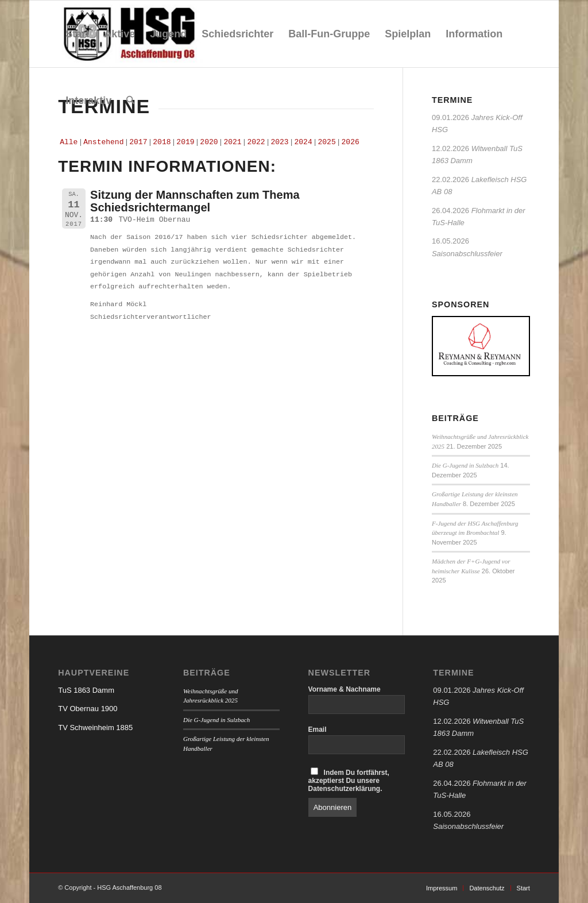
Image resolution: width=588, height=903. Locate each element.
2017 (138, 142)
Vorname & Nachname (345, 689)
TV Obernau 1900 (88, 709)
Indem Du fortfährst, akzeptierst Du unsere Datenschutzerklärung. (349, 780)
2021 (232, 142)
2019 (185, 142)
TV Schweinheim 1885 (95, 728)
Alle (69, 142)
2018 (162, 142)
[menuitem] (77, 34)
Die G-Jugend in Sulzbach (465, 465)
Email (318, 730)
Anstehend (103, 142)
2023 (279, 142)
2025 (327, 142)
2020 (209, 142)
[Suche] (130, 101)
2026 (351, 142)
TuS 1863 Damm (86, 690)
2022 (256, 142)
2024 (303, 142)
